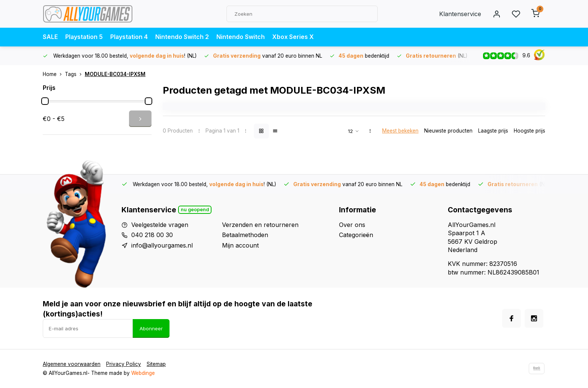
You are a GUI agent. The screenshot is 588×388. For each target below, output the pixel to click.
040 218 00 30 (152, 235)
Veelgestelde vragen (160, 225)
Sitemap (156, 364)
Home (54, 74)
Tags (75, 74)
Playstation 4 (130, 37)
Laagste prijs (493, 131)
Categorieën (356, 235)
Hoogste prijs (529, 131)
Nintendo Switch (242, 37)
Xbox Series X (295, 37)
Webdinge (143, 373)
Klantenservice (460, 14)
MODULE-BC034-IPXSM (115, 74)
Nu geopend (195, 210)
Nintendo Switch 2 (184, 37)
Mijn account (240, 245)
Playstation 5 (84, 37)
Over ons (352, 225)
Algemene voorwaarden (72, 364)
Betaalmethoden (245, 235)
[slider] (45, 101)
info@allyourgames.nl (162, 245)
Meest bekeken (400, 131)
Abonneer (151, 328)
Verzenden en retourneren (260, 225)
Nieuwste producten (448, 131)
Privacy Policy (124, 364)
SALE (50, 37)
